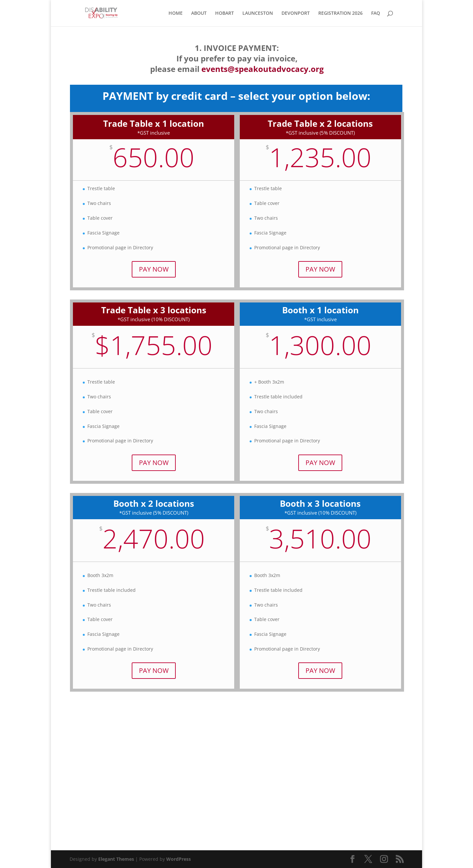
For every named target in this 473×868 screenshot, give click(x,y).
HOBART (225, 13)
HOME (176, 13)
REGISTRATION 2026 (340, 13)
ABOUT (199, 13)
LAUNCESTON (258, 13)
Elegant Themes (116, 859)
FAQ (376, 13)
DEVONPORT (296, 13)
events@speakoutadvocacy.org (263, 69)
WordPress (179, 859)
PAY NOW (154, 269)
